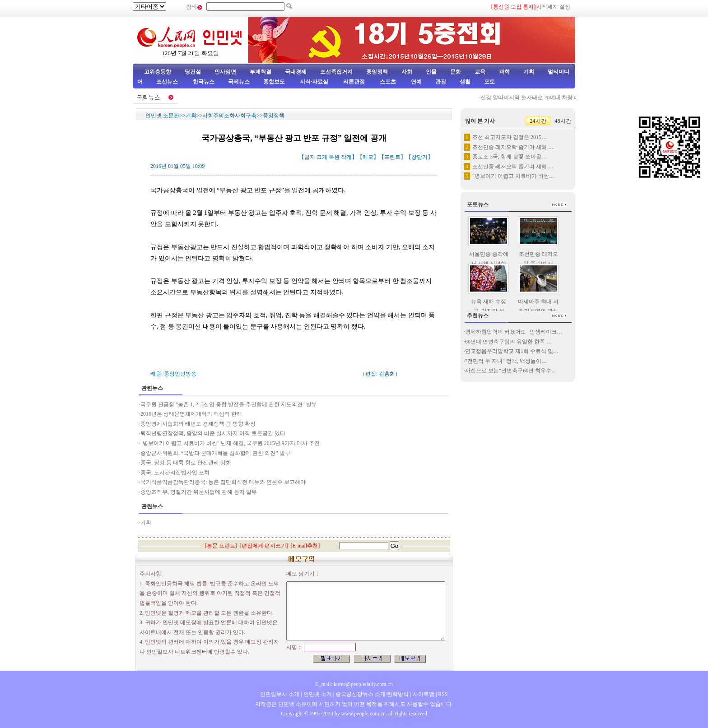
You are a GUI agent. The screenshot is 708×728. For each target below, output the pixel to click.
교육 (480, 72)
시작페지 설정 (553, 7)
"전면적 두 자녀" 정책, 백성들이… (506, 361)
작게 (346, 157)
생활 (465, 82)
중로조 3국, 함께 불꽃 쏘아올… (510, 157)
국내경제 (296, 72)
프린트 (392, 157)
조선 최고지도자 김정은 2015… (510, 137)
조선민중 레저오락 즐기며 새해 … (513, 147)
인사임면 (225, 72)
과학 (504, 72)
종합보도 (274, 82)
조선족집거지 (336, 72)
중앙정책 (377, 72)
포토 (489, 82)
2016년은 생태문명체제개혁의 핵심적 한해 (191, 414)
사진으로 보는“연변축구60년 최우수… (511, 371)
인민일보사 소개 (280, 694)
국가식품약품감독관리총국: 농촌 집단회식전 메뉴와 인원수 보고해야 (223, 482)
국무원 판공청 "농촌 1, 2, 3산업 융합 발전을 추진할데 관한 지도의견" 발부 (229, 404)
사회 (407, 72)
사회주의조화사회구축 (229, 116)
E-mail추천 (305, 546)
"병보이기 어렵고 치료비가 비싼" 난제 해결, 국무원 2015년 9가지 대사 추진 (230, 443)
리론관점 (354, 82)
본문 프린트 (221, 546)
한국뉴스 (204, 82)
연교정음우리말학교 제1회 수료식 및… (512, 351)
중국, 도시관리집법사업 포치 (175, 473)
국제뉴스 (239, 82)
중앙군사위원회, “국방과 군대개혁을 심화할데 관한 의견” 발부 (215, 453)
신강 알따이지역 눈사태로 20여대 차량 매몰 (535, 97)
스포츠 (387, 82)
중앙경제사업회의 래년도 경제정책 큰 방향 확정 (198, 424)
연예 (416, 82)
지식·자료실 (315, 82)
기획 (529, 72)
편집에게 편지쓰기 (264, 546)
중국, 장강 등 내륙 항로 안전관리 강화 (186, 463)
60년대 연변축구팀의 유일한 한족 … (508, 342)
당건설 (193, 72)
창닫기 (419, 157)
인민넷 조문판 (162, 116)
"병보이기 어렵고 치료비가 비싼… (513, 176)
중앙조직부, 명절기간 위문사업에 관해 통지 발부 (199, 492)
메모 (368, 157)
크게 (322, 157)
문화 (456, 72)
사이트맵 (424, 694)
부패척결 (261, 72)
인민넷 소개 (317, 694)
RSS (443, 694)
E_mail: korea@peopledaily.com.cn (354, 684)
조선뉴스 (168, 82)
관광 (441, 82)
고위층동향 (158, 72)
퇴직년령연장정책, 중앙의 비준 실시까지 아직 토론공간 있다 (213, 433)
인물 (431, 72)
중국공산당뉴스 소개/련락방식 (372, 694)
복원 (334, 157)
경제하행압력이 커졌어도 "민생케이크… (514, 332)
